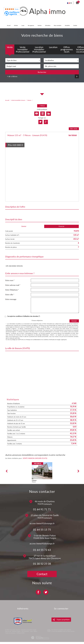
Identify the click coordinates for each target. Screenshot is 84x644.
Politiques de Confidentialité (33, 340)
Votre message (11, 299)
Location (53, 47)
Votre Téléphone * (12, 290)
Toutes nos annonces (10, 633)
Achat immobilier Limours (18, 100)
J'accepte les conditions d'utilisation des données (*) (23, 316)
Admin (35, 631)
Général (24, 226)
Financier (61, 226)
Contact (75, 25)
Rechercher (42, 72)
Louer (23, 25)
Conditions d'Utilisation (49, 340)
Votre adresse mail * (13, 285)
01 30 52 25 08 (42, 564)
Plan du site (8, 631)
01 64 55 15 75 (42, 530)
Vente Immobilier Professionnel (23, 49)
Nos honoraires (25, 631)
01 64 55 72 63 (42, 550)
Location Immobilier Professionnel (39, 49)
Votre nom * (10, 280)
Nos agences (31, 25)
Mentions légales (16, 631)
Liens (31, 631)
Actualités (67, 25)
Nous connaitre (58, 25)
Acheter (16, 25)
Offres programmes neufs (67, 49)
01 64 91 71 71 (42, 509)
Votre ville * (10, 295)
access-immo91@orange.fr (42, 523)
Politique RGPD (21, 633)
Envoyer (74, 321)
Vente (10, 47)
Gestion (40, 25)
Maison (29, 100)
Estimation (48, 25)
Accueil (9, 25)
